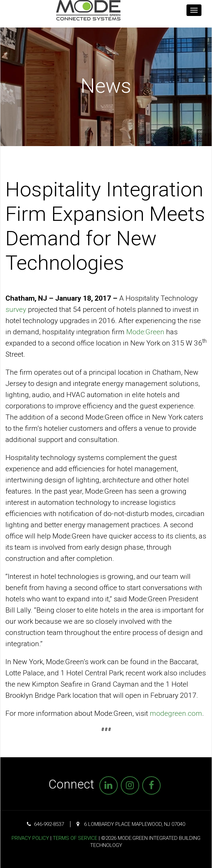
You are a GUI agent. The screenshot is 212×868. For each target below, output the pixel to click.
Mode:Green (145, 332)
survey (16, 309)
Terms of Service (75, 838)
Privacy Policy (30, 838)
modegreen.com (176, 713)
